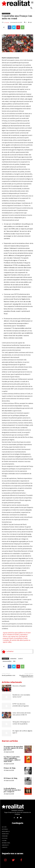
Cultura (4, 841)
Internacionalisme (7, 661)
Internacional (6, 14)
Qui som (4, 827)
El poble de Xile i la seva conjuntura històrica (26, 676)
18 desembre (13, 659)
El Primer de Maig (10, 778)
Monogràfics (6, 831)
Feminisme (5, 836)
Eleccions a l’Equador (19, 686)
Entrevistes (5, 834)
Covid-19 (20, 659)
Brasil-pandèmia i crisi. (9, 675)
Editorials (5, 829)
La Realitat (7, 22)
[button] (31, 8)
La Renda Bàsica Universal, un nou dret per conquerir (12, 790)
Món (14, 661)
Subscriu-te (5, 845)
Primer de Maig (10, 768)
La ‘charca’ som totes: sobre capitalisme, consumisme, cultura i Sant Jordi (12, 759)
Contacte (5, 847)
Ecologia (5, 838)
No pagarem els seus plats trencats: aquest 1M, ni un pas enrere (13, 748)
